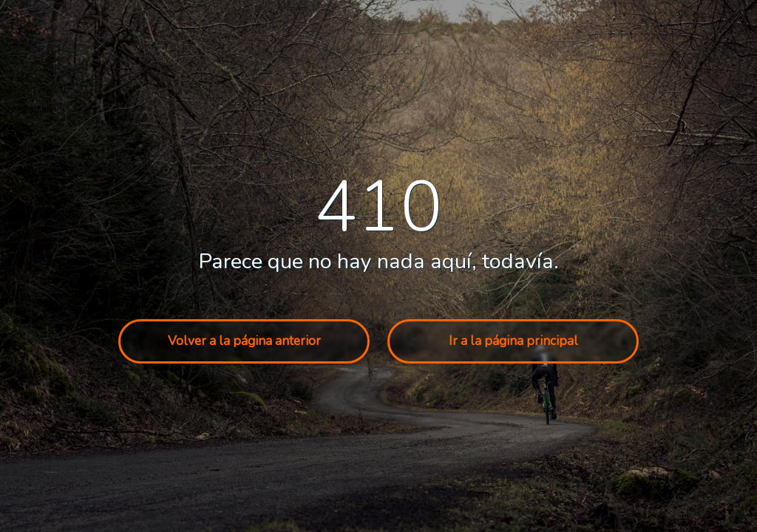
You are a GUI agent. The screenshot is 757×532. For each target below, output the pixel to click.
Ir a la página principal (513, 341)
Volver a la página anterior (244, 341)
